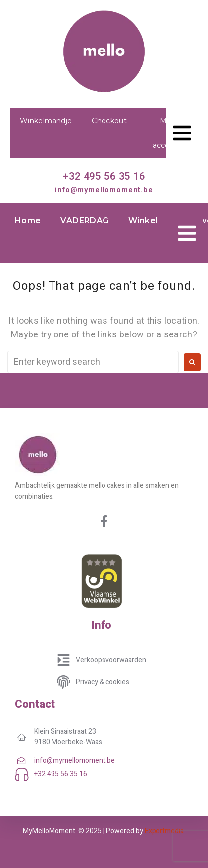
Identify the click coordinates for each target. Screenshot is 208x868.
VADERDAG (84, 221)
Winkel (143, 221)
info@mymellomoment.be (104, 190)
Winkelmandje (46, 121)
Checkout (109, 121)
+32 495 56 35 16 (104, 176)
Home (28, 221)
